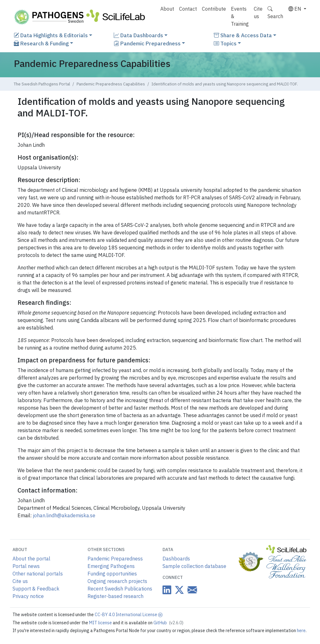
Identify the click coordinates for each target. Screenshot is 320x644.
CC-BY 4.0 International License (129, 615)
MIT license (101, 623)
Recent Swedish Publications (120, 589)
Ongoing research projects (117, 581)
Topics (225, 43)
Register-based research (115, 596)
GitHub (168, 623)
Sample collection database (194, 566)
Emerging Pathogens (111, 566)
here (301, 631)
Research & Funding (41, 43)
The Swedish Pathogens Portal (42, 84)
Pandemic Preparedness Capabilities (111, 84)
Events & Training (240, 16)
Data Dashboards (138, 35)
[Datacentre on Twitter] (178, 590)
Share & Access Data (243, 35)
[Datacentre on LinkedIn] (167, 590)
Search (275, 13)
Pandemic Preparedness (147, 43)
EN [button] (295, 9)
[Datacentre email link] (191, 590)
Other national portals (38, 574)
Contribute (214, 9)
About (167, 9)
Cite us (258, 13)
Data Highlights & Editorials (51, 35)
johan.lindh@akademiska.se (64, 515)
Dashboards (176, 559)
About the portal (31, 559)
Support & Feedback (36, 589)
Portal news (26, 566)
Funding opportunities (112, 574)
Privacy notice (28, 596)
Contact (188, 9)
